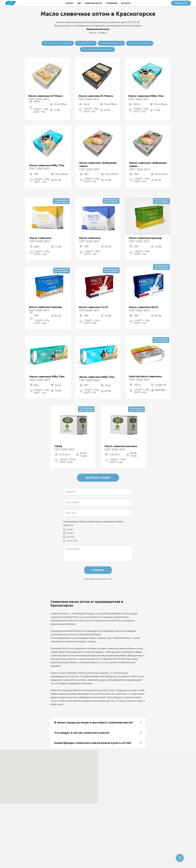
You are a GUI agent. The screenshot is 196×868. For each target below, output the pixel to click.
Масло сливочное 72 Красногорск (143, 43)
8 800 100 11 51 (181, 3)
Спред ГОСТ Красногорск (85, 43)
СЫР (79, 3)
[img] (47, 77)
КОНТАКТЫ (126, 3)
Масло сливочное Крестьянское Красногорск (97, 50)
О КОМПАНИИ (112, 3)
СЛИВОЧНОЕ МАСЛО (93, 3)
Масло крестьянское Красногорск (112, 43)
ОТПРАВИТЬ (98, 571)
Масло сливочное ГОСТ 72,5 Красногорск (54, 43)
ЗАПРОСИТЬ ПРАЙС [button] (98, 479)
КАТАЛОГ (69, 3)
